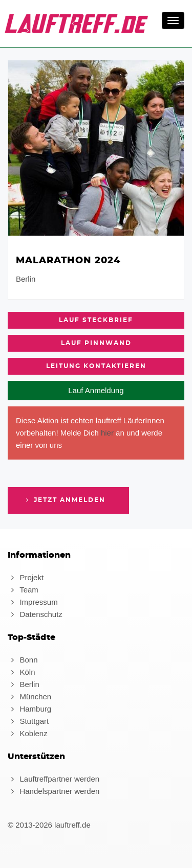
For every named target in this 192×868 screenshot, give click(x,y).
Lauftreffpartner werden (54, 779)
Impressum (33, 602)
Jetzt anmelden (65, 500)
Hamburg (29, 709)
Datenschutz (35, 614)
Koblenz (28, 733)
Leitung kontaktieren (96, 366)
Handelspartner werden (54, 791)
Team (23, 590)
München (29, 696)
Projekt (26, 577)
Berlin (24, 684)
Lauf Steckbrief (96, 320)
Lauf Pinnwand (96, 343)
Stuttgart (28, 721)
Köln (21, 672)
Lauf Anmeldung (96, 390)
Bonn (23, 660)
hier (107, 433)
